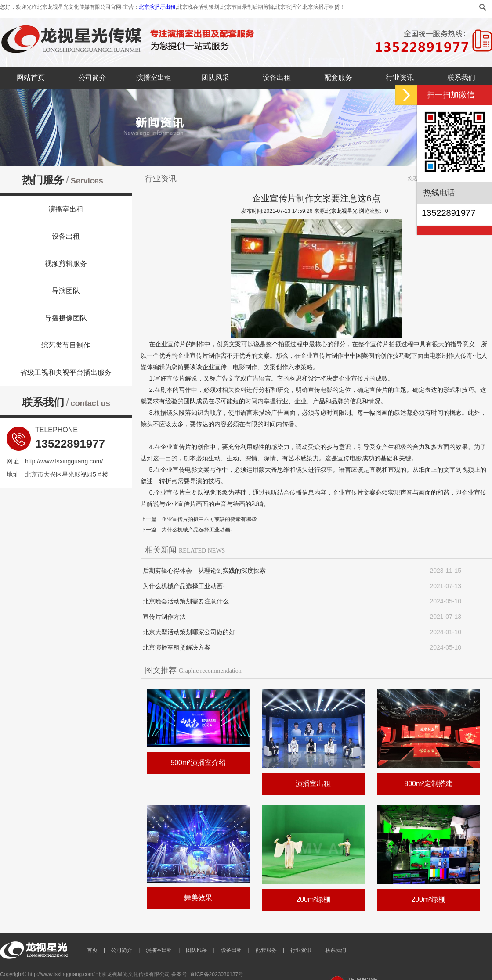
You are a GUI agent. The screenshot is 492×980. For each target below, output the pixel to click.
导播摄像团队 (66, 318)
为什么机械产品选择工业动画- (197, 530)
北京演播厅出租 (157, 7)
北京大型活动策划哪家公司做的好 (189, 632)
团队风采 (215, 77)
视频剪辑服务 (66, 264)
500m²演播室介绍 (198, 763)
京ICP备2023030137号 (217, 974)
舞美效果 (198, 898)
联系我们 (461, 77)
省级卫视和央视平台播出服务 (66, 372)
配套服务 (338, 77)
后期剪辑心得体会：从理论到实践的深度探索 (204, 571)
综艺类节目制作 (66, 345)
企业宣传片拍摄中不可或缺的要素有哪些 (209, 519)
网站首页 (31, 77)
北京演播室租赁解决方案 (177, 647)
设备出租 (277, 77)
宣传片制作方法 (164, 617)
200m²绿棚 (313, 899)
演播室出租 (154, 77)
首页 (92, 950)
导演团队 (66, 291)
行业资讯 (400, 77)
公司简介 (92, 77)
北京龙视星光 (342, 211)
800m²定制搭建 (428, 784)
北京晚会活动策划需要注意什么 (186, 601)
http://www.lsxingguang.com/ (64, 461)
